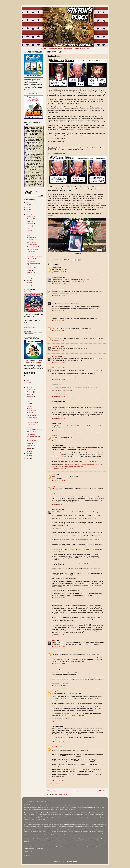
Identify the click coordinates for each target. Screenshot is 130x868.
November (30, 219)
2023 (27, 210)
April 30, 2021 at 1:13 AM (58, 311)
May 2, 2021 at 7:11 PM (58, 741)
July (29, 228)
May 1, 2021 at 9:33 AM (58, 721)
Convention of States (30, 327)
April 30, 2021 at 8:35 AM (58, 418)
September (30, 223)
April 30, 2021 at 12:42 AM (59, 284)
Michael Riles (55, 747)
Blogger (75, 861)
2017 (27, 285)
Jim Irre (54, 326)
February (30, 273)
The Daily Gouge (28, 334)
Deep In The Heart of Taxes (34, 256)
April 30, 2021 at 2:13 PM (58, 598)
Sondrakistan (27, 331)
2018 (27, 283)
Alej (53, 435)
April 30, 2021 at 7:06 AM (58, 379)
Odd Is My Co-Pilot (32, 259)
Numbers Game (31, 237)
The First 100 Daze (32, 240)
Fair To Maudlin (31, 261)
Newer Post (52, 791)
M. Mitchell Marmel (57, 277)
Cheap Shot (30, 254)
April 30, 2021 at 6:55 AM (58, 362)
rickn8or (54, 301)
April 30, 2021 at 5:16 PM (58, 635)
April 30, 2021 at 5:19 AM (58, 331)
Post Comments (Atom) (61, 795)
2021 (27, 214)
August (29, 226)
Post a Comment (54, 784)
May (29, 233)
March (29, 270)
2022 (27, 212)
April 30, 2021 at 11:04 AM (59, 480)
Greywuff (54, 267)
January (30, 275)
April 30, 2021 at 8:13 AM (58, 396)
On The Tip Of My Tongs (34, 242)
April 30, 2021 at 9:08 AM (58, 430)
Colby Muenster (56, 486)
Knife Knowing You (32, 245)
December (30, 216)
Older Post (102, 791)
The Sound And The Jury (34, 247)
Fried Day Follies (32, 252)
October (30, 221)
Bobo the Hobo (56, 346)
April (29, 235)
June (29, 231)
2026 (27, 202)
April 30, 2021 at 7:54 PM (58, 647)
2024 (27, 207)
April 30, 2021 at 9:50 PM (58, 663)
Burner (54, 474)
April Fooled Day (32, 267)
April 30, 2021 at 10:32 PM (59, 685)
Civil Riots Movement (33, 249)
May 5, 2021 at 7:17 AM (58, 780)
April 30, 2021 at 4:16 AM (58, 321)
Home (77, 791)
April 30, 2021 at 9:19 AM (58, 440)
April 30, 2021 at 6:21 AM (58, 351)
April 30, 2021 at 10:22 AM (59, 469)
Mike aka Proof (56, 289)
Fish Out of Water (57, 368)
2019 (27, 280)
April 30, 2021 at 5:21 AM (58, 341)
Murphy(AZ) (55, 691)
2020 (27, 278)
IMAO (26, 329)
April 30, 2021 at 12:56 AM (59, 295)
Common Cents (28, 325)
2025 (27, 205)
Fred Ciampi (55, 356)
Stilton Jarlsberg (56, 510)
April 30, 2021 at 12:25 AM (59, 272)
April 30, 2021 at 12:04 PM (59, 504)
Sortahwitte (55, 652)
